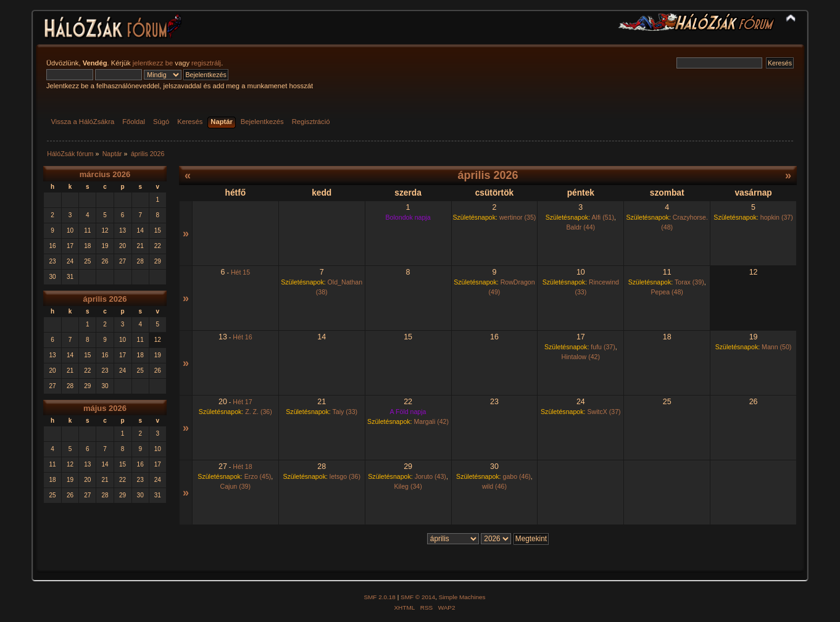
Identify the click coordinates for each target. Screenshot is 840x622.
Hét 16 (242, 337)
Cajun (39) (235, 486)
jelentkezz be (153, 63)
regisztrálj (206, 63)
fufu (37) (603, 347)
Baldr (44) (581, 227)
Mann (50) (776, 347)
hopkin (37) (777, 217)
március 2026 (105, 174)
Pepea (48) (667, 292)
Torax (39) (689, 282)
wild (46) (494, 486)
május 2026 (105, 408)
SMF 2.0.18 (380, 597)
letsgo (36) (345, 476)
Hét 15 (240, 272)
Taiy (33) (345, 412)
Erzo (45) (258, 476)
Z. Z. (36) (259, 412)
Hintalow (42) (581, 357)
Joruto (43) (430, 476)
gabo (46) (516, 476)
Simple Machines (462, 597)
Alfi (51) (603, 217)
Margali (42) (432, 421)
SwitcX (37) (604, 412)
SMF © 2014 (418, 597)
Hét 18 (242, 466)
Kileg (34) (408, 486)
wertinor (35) (518, 217)
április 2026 (105, 299)
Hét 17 (242, 402)
